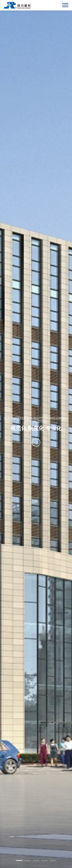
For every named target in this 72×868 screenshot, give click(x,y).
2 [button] (28, 861)
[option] (36, 434)
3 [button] (36, 861)
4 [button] (45, 861)
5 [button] (53, 861)
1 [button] (19, 860)
